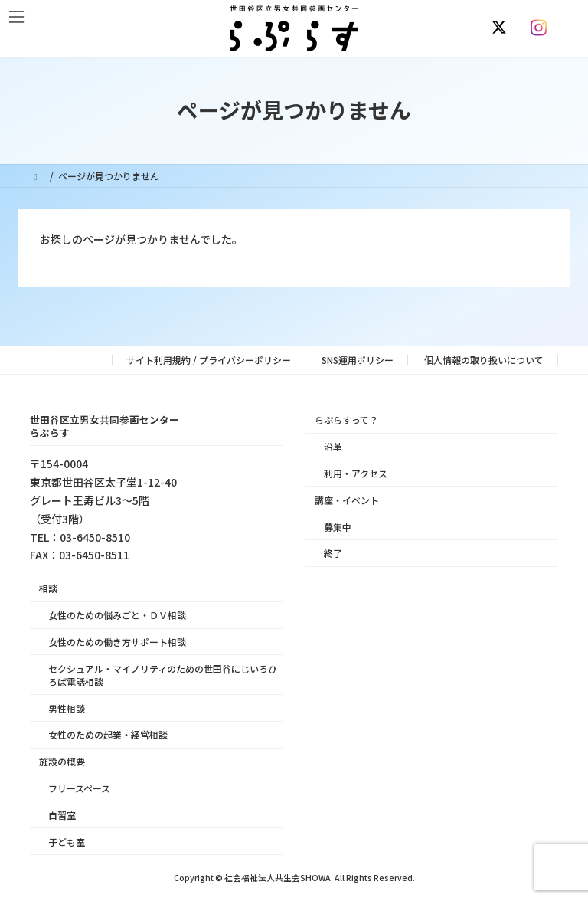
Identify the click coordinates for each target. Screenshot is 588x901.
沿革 (333, 446)
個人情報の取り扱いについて (484, 360)
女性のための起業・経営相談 (108, 734)
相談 (48, 588)
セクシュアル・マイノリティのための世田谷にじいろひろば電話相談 (163, 675)
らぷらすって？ (346, 419)
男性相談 (67, 708)
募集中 (338, 526)
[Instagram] (542, 28)
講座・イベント (347, 500)
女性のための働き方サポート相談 (117, 642)
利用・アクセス (356, 473)
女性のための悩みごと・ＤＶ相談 (117, 615)
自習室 (62, 815)
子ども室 (67, 841)
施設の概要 (62, 761)
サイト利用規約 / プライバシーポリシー (209, 360)
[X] (502, 28)
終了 (333, 553)
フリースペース (79, 788)
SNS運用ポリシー (358, 360)
